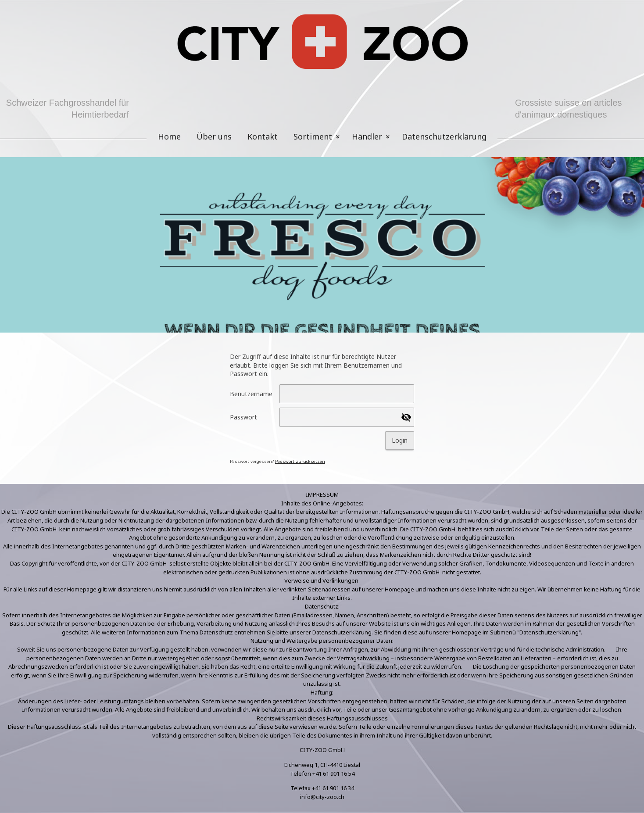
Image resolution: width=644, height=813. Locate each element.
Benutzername (251, 394)
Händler (367, 136)
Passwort (243, 417)
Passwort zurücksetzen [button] (300, 461)
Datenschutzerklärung (444, 136)
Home (169, 136)
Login (400, 440)
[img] (322, 44)
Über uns (214, 136)
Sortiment (313, 136)
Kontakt (263, 136)
